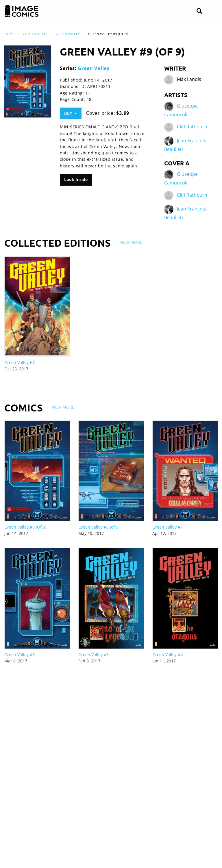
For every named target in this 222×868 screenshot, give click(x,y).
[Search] (199, 11)
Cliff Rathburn (192, 127)
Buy (71, 113)
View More (131, 242)
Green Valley (68, 34)
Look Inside (76, 179)
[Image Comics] (22, 11)
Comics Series (35, 34)
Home (9, 34)
